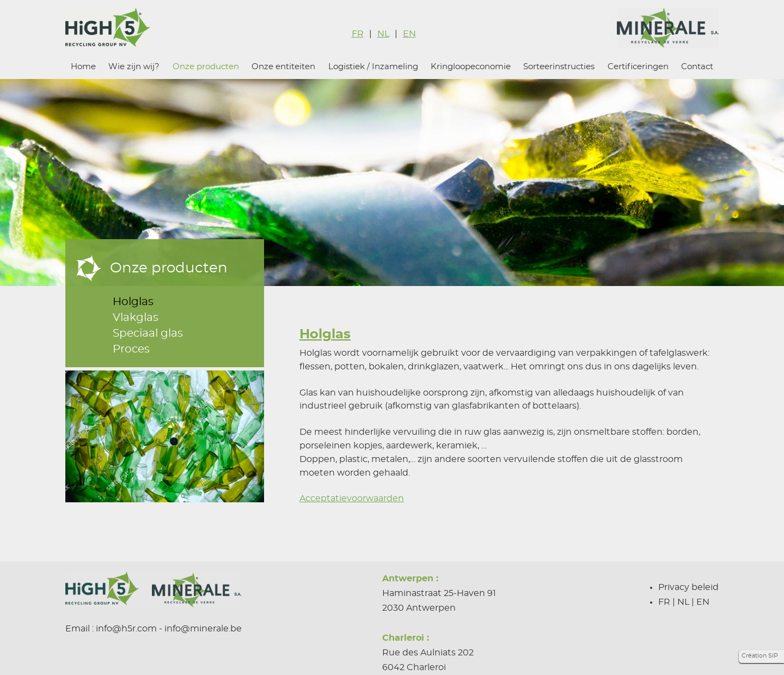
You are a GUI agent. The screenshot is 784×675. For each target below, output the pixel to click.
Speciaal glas (148, 333)
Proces (131, 349)
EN (409, 34)
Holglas (133, 302)
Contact (697, 67)
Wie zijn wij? (134, 67)
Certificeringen (638, 67)
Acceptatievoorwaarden (352, 498)
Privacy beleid (688, 587)
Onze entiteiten (283, 67)
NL (383, 34)
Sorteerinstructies (559, 67)
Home (83, 67)
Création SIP (760, 656)
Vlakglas (136, 318)
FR (358, 34)
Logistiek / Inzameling (373, 67)
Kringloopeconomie (471, 67)
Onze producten (206, 67)
